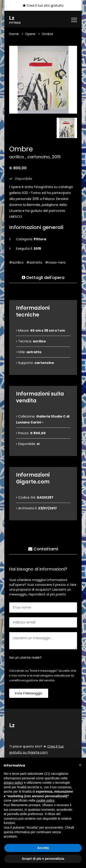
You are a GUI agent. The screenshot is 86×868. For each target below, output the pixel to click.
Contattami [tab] (43, 549)
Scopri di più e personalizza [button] (43, 859)
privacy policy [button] (13, 783)
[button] (80, 765)
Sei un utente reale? (25, 658)
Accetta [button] (43, 848)
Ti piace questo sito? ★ (36, 750)
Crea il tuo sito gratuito (43, 5)
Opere (30, 34)
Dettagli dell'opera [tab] (43, 278)
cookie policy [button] (45, 800)
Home (14, 34)
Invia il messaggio (29, 693)
